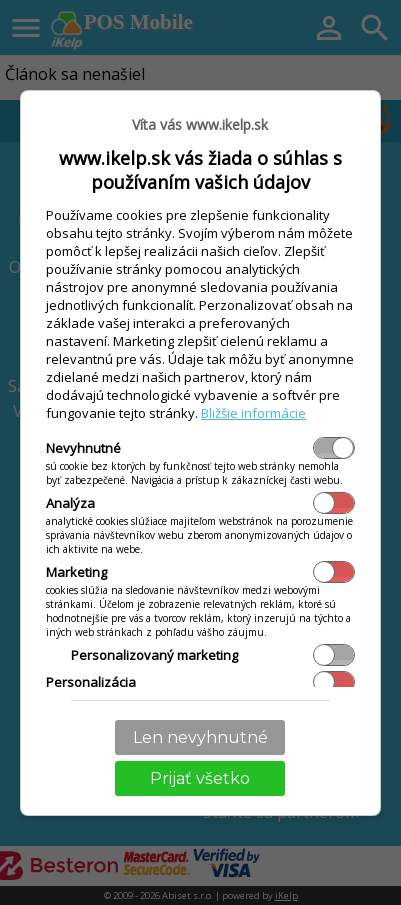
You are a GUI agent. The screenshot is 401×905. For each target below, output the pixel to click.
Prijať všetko (200, 778)
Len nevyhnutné (200, 737)
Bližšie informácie (253, 413)
